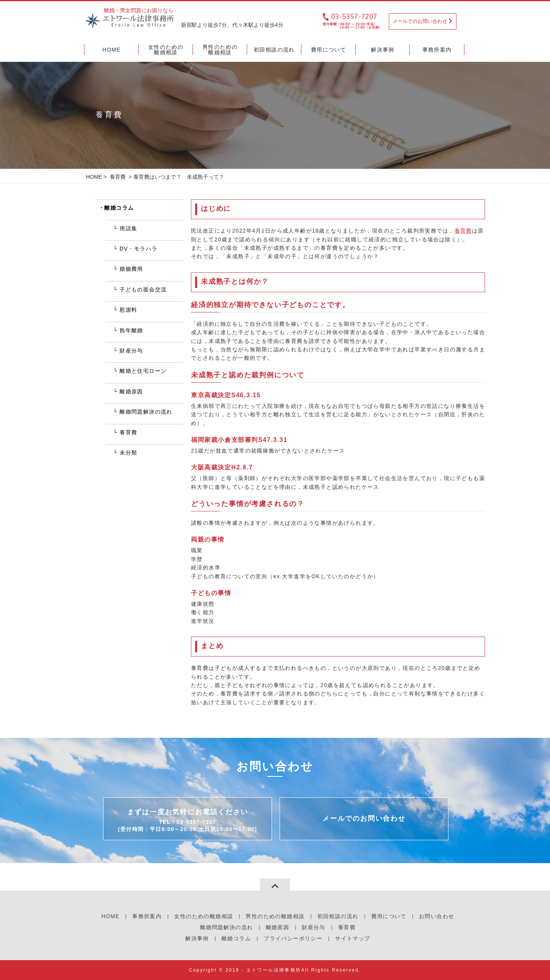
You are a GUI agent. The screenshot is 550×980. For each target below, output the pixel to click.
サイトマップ (353, 938)
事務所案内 (147, 916)
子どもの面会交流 (143, 289)
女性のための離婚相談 (204, 916)
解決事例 (197, 938)
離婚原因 (131, 391)
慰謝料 (128, 310)
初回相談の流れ (338, 916)
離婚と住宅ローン (143, 371)
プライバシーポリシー (293, 938)
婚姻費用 (131, 269)
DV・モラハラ (138, 249)
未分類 (128, 453)
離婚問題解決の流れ (146, 412)
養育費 (118, 177)
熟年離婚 (131, 330)
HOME (94, 177)
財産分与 (131, 351)
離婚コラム (119, 208)
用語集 (128, 228)
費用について (389, 916)
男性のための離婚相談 (275, 916)
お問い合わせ (437, 916)
